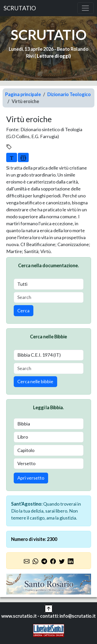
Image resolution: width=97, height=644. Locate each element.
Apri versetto (31, 478)
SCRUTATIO (20, 8)
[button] (49, 608)
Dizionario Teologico (69, 94)
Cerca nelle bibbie (35, 381)
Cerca (23, 311)
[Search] (49, 298)
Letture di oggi (53, 56)
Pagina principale (23, 94)
